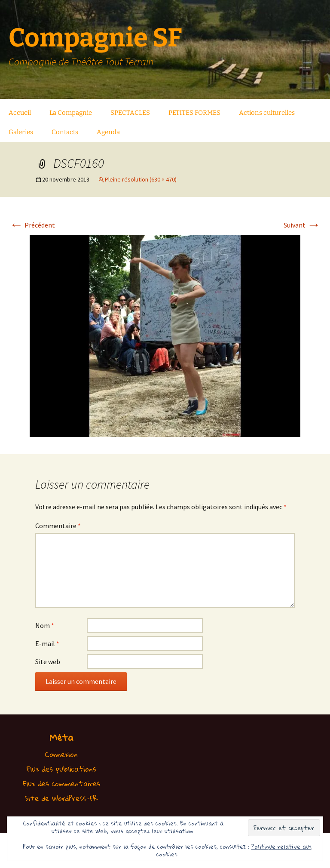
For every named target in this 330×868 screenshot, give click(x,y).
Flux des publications (61, 769)
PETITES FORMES (194, 113)
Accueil (20, 113)
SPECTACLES (130, 113)
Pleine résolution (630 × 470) (141, 179)
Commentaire (58, 526)
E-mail (47, 643)
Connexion (61, 754)
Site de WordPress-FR (61, 798)
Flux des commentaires (61, 783)
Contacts (65, 132)
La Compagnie (71, 113)
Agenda (108, 132)
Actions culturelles (267, 113)
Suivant (302, 225)
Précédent (32, 225)
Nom (45, 625)
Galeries (21, 132)
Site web (48, 662)
